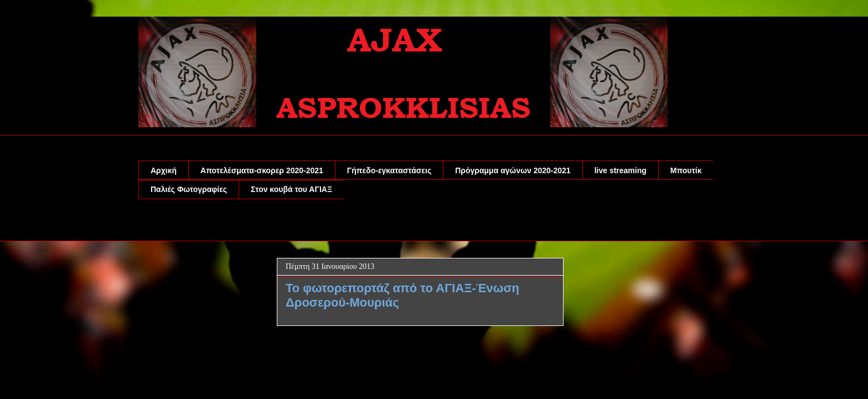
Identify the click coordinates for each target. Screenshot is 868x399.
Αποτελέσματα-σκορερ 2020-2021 (262, 170)
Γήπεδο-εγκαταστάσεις (389, 170)
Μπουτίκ (686, 170)
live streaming (621, 170)
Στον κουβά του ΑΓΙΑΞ (291, 189)
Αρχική (164, 170)
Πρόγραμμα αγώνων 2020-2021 (513, 170)
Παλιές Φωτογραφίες (189, 189)
